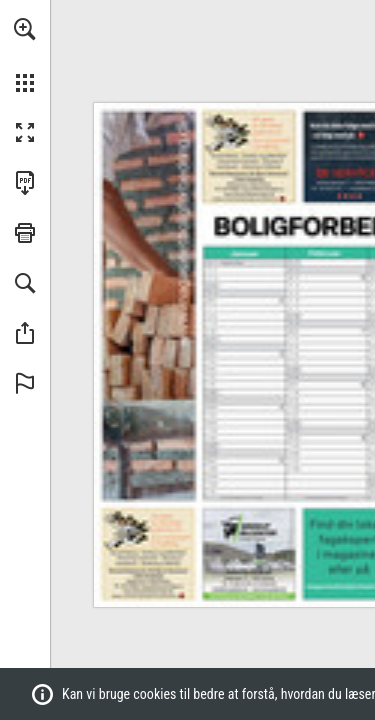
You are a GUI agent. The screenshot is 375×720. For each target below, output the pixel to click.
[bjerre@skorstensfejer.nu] (263, 188)
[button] (25, 29)
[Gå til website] (248, 157)
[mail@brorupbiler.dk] (229, 587)
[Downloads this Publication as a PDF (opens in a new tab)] (25, 183)
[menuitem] (25, 55)
